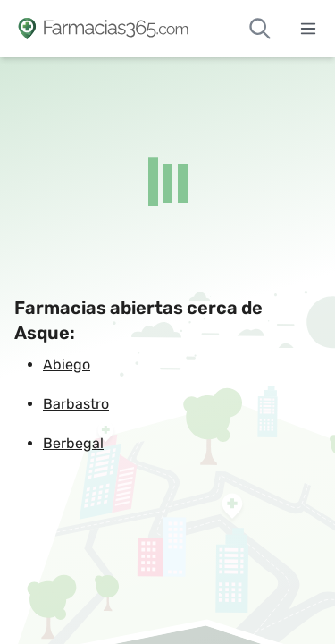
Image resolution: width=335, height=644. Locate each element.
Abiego (67, 364)
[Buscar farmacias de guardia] (260, 29)
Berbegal (73, 443)
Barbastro (76, 404)
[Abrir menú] (308, 29)
